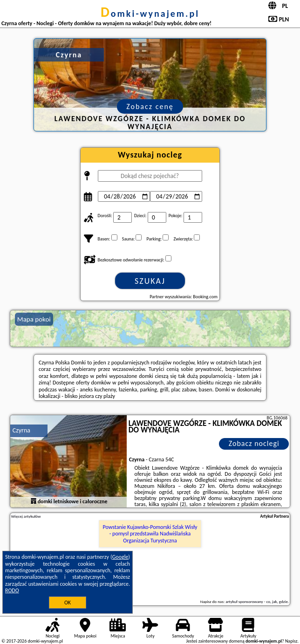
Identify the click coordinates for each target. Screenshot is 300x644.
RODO (12, 590)
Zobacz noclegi (254, 443)
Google (120, 557)
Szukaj (150, 281)
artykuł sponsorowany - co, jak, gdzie (257, 601)
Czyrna (21, 430)
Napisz (291, 641)
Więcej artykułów (26, 516)
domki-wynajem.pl (150, 14)
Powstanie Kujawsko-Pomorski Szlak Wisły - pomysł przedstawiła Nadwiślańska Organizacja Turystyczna (150, 534)
